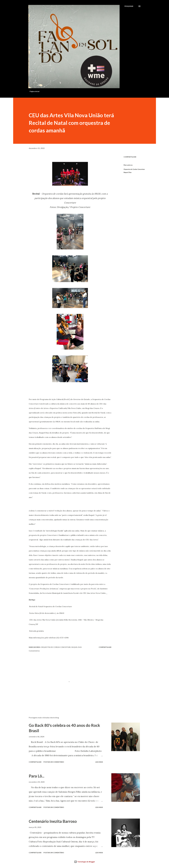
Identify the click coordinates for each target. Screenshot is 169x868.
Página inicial (35, 91)
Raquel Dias (128, 172)
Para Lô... (37, 776)
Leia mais (99, 762)
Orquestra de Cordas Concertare (134, 169)
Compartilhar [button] (130, 157)
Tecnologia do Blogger (85, 862)
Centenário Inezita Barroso (53, 821)
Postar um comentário (54, 762)
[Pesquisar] (129, 6)
